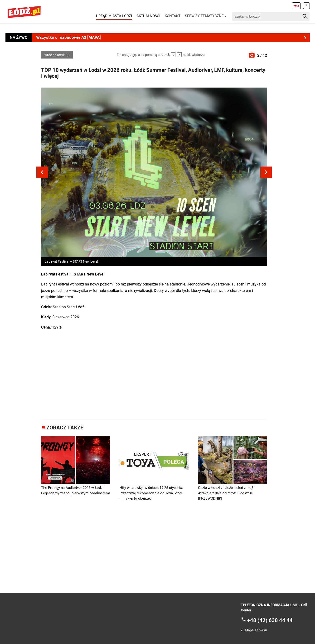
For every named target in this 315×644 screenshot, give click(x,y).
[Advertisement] (154, 374)
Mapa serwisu (256, 630)
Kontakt (173, 16)
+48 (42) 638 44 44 (270, 620)
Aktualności (148, 16)
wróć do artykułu (57, 55)
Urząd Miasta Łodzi (114, 16)
